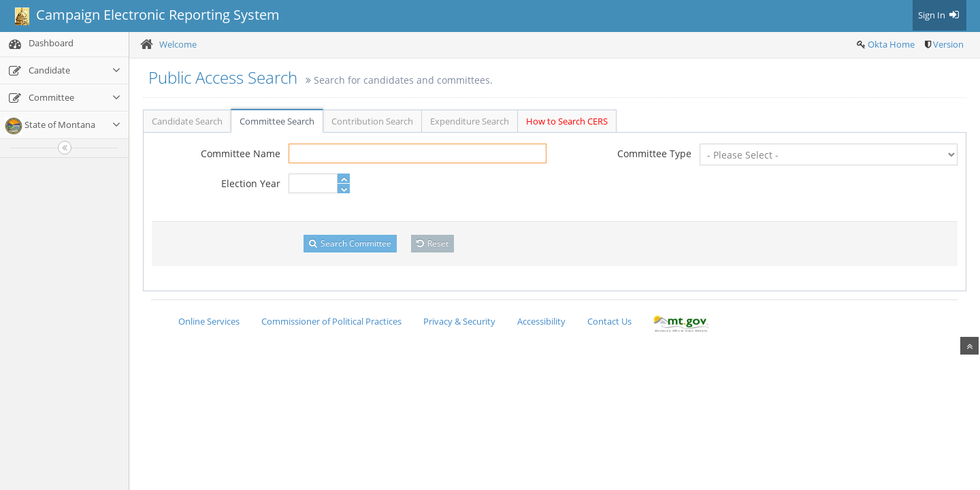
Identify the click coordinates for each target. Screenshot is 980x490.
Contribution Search (372, 121)
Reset (432, 243)
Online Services (209, 321)
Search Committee (350, 243)
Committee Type (654, 153)
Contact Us (609, 321)
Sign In (940, 15)
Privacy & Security (459, 321)
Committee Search (277, 121)
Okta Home (891, 44)
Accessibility (541, 321)
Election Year (251, 183)
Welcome (178, 44)
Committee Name (241, 153)
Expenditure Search (470, 121)
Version (948, 44)
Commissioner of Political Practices (331, 321)
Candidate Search (187, 121)
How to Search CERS (567, 121)
